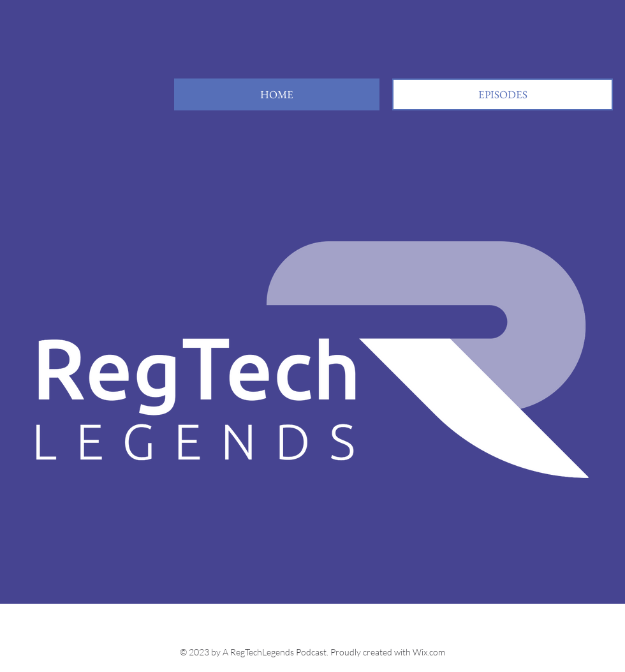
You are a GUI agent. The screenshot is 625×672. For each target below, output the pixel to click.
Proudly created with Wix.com (388, 652)
